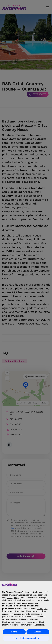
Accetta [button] (38, 632)
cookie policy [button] (42, 609)
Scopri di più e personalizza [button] (26, 638)
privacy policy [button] (13, 598)
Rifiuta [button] (14, 632)
